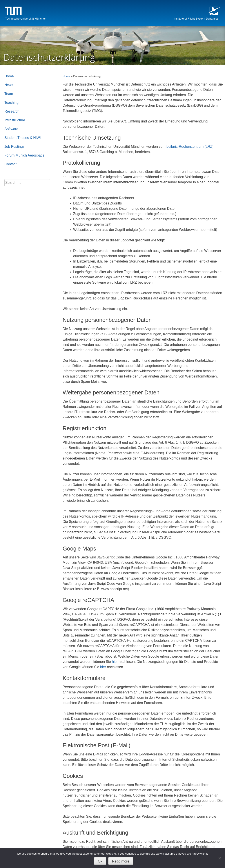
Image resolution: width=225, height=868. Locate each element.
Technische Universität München (26, 19)
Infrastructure (15, 120)
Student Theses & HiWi (23, 138)
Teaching (11, 103)
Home (66, 76)
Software (11, 129)
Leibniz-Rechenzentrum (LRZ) (190, 147)
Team (9, 94)
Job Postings (15, 147)
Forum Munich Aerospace (24, 155)
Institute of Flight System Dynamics (196, 19)
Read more (121, 861)
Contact (10, 164)
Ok (100, 861)
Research (12, 111)
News (9, 85)
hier (115, 662)
